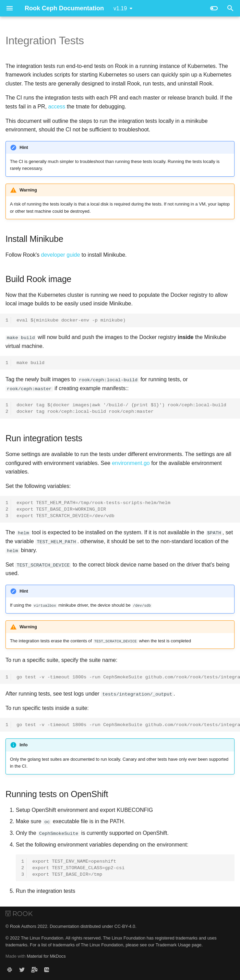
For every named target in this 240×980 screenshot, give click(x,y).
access (57, 107)
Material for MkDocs (46, 956)
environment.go (131, 463)
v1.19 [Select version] (120, 8)
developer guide (61, 255)
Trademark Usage (173, 944)
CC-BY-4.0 (125, 926)
